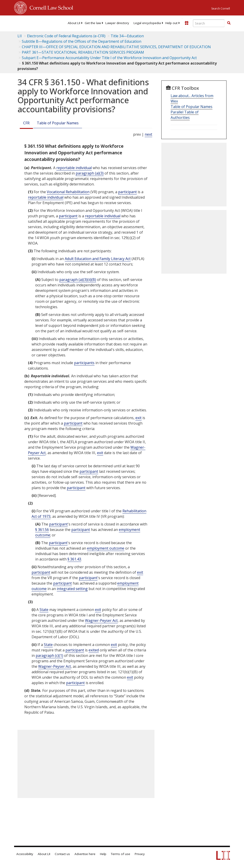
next (148, 134)
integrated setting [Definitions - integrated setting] (72, 589)
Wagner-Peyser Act (101, 620)
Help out (171, 23)
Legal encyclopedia (147, 23)
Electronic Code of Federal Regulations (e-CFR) (66, 36)
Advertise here (85, 854)
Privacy (140, 854)
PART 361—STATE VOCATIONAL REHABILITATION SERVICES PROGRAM (83, 52)
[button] (229, 23)
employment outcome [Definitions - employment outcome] (106, 548)
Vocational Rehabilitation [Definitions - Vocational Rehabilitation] (68, 192)
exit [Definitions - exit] (138, 418)
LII (20, 36)
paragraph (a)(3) (90, 173)
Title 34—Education (127, 36)
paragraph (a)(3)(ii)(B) (78, 280)
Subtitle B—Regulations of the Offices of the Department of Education (82, 41)
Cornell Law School (50, 7)
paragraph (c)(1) (49, 655)
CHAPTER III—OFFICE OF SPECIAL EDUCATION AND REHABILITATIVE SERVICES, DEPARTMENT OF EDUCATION (116, 47)
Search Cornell (221, 9)
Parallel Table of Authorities (185, 115)
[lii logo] (32, 23)
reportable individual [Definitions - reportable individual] (74, 168)
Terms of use (121, 854)
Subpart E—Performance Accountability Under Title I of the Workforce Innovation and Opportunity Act (109, 58)
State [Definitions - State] (44, 610)
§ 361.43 (74, 559)
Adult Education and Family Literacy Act (98, 259)
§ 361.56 (42, 530)
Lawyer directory (117, 23)
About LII (74, 23)
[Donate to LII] (187, 23)
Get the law (93, 23)
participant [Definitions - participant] (127, 192)
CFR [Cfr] (26, 123)
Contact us (62, 854)
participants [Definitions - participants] (84, 363)
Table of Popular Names (58, 123)
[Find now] (229, 23)
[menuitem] (74, 23)
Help (103, 854)
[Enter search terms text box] (209, 23)
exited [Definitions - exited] (94, 650)
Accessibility (25, 854)
